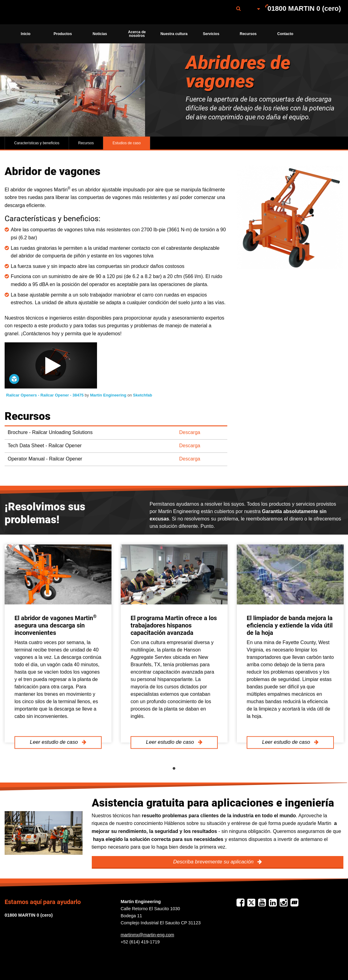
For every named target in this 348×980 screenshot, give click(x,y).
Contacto (285, 34)
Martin (38, 12)
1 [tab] (174, 769)
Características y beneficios (37, 143)
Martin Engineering (109, 395)
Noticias (100, 34)
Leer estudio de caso (55, 742)
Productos (63, 34)
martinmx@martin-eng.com (148, 935)
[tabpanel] (58, 643)
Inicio (26, 34)
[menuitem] (38, 12)
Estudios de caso (126, 143)
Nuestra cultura (174, 34)
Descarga (190, 432)
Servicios (211, 34)
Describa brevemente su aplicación (214, 862)
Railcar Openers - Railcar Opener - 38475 (45, 395)
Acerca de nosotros (137, 34)
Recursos (248, 34)
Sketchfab (143, 395)
